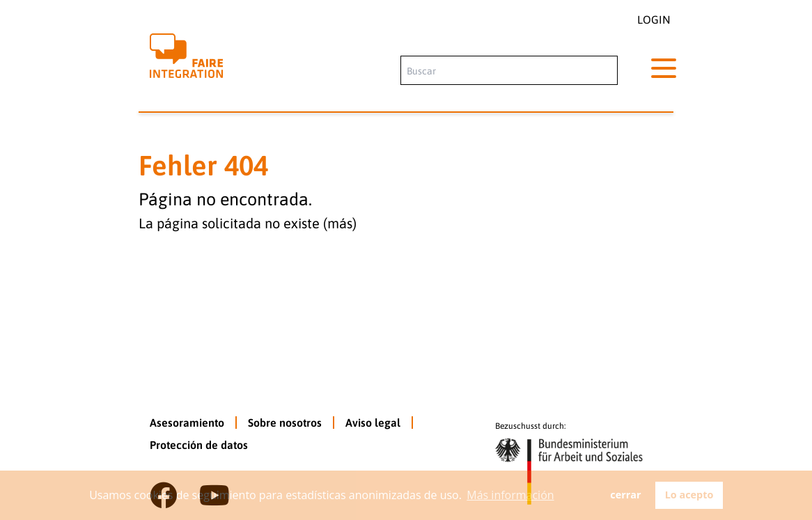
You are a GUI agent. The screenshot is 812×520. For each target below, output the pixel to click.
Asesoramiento (187, 423)
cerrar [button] (625, 495)
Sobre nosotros (285, 423)
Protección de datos (199, 445)
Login (654, 19)
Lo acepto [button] (689, 495)
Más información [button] (510, 495)
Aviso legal (373, 423)
